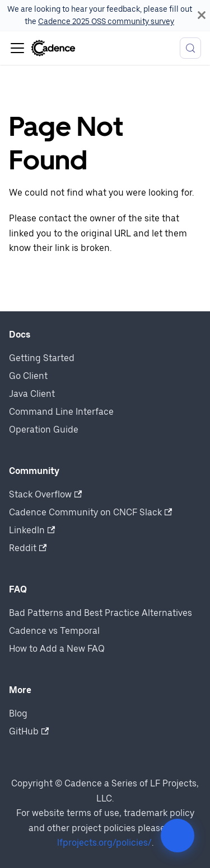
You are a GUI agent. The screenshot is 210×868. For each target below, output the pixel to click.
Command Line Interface (61, 412)
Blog (18, 713)
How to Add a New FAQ (57, 649)
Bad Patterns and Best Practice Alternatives (101, 613)
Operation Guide (44, 430)
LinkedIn (32, 530)
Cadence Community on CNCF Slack (90, 512)
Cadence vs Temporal (54, 631)
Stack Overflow (45, 494)
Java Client (32, 394)
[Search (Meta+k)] (190, 48)
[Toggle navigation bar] (17, 48)
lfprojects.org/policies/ (104, 843)
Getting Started (42, 358)
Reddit (28, 548)
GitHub (29, 731)
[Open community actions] (178, 836)
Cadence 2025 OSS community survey (106, 21)
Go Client (28, 376)
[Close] (202, 15)
